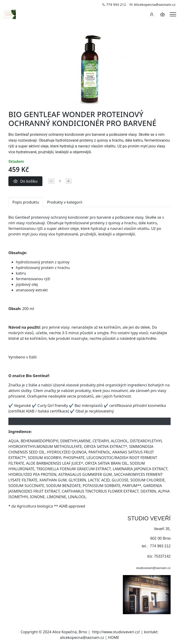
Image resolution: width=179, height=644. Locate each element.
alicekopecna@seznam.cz (82, 637)
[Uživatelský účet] (152, 14)
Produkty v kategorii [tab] (65, 202)
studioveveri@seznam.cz (153, 568)
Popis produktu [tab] (26, 202)
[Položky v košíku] (162, 14)
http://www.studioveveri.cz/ (116, 632)
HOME (114, 637)
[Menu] (173, 14)
